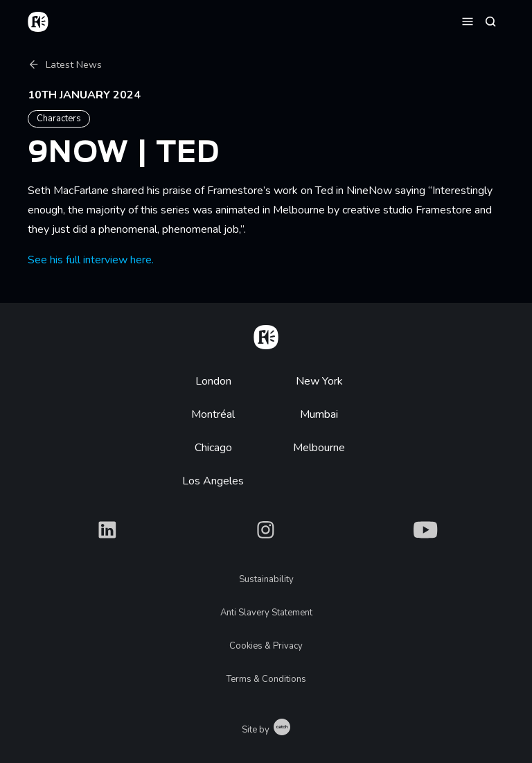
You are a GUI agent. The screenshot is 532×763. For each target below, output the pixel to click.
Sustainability (266, 579)
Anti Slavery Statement (266, 613)
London (213, 381)
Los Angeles (213, 481)
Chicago (213, 448)
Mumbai (319, 414)
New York (319, 381)
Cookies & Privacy (266, 646)
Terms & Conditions (266, 679)
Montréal (213, 414)
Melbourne (319, 448)
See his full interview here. (91, 260)
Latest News (65, 65)
